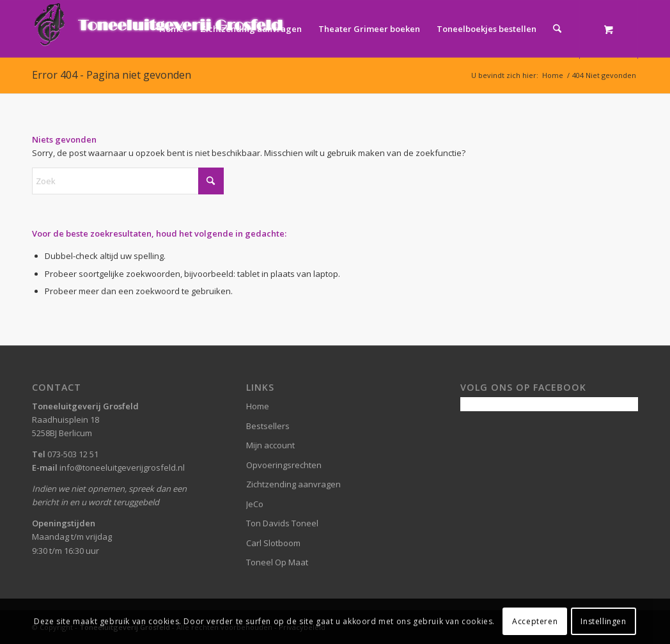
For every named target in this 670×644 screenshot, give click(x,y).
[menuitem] (171, 29)
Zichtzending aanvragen (293, 484)
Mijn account (270, 445)
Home (258, 406)
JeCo (255, 504)
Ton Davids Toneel (282, 523)
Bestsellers (268, 426)
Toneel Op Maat (277, 562)
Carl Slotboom (273, 543)
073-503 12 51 (73, 454)
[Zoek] (557, 29)
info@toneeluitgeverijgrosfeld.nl (122, 467)
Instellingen (603, 621)
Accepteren (535, 621)
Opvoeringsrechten (284, 465)
